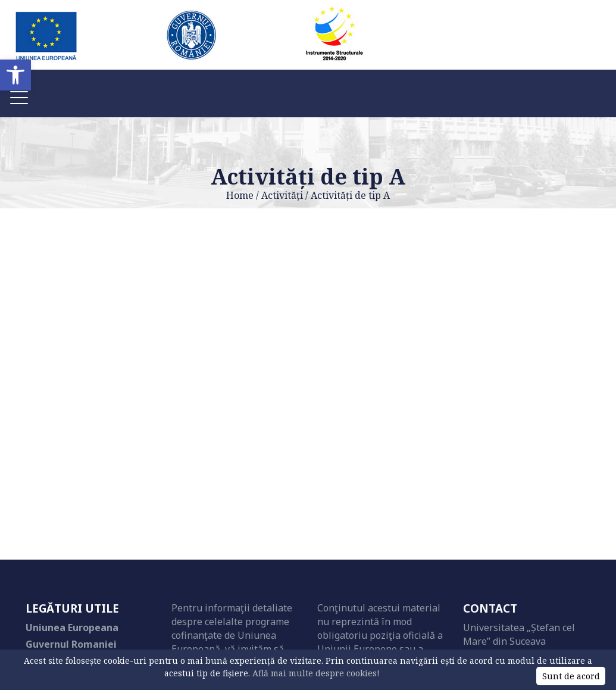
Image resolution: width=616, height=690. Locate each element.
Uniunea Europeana (72, 627)
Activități (282, 195)
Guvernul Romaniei (71, 644)
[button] (15, 75)
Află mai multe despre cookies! (316, 673)
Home (240, 195)
